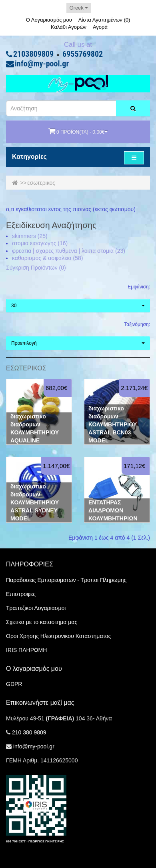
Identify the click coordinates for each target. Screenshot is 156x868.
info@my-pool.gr (42, 64)
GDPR (14, 684)
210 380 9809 (29, 732)
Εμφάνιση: (139, 287)
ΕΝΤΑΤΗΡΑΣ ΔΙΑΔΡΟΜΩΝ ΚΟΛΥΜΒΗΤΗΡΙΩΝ (113, 510)
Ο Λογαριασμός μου (49, 20)
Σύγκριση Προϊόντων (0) (36, 268)
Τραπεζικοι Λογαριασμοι (36, 608)
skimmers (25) (30, 236)
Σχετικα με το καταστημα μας (42, 622)
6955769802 (83, 54)
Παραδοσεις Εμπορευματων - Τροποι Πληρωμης (66, 580)
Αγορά (100, 27)
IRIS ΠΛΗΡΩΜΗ (26, 650)
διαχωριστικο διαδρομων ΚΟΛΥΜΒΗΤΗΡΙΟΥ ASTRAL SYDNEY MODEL (35, 502)
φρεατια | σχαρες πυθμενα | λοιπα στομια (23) (69, 251)
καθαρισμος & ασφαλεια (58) (47, 258)
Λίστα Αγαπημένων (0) (104, 20)
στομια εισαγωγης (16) (40, 243)
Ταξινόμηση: (137, 324)
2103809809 (33, 54)
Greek (79, 8)
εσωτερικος (41, 183)
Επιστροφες (21, 594)
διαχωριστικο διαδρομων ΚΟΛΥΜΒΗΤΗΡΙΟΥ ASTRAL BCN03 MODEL (113, 424)
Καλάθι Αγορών (69, 27)
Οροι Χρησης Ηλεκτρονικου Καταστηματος (58, 636)
